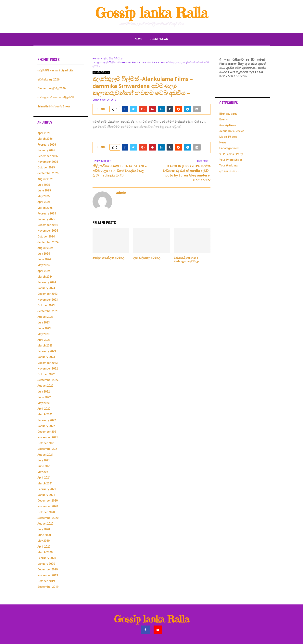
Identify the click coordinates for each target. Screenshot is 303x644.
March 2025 (45, 208)
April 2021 (44, 478)
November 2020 (48, 506)
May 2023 (44, 334)
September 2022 (48, 380)
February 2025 (47, 213)
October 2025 (46, 167)
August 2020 (45, 524)
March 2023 (45, 346)
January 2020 (46, 564)
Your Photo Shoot (231, 160)
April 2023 (44, 340)
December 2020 (48, 501)
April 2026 (44, 133)
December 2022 (48, 363)
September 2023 (48, 311)
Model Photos (228, 137)
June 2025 (44, 190)
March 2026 (45, 139)
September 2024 (48, 242)
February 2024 (47, 282)
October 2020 (46, 512)
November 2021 (48, 437)
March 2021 (45, 483)
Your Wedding (228, 165)
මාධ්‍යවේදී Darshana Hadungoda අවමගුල (187, 260)
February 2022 (47, 420)
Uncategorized (229, 148)
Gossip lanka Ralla (151, 13)
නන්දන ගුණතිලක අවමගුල (108, 258)
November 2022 (48, 369)
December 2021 (48, 432)
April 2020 (44, 547)
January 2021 (46, 495)
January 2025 (46, 219)
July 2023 (44, 322)
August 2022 (45, 386)
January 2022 (46, 426)
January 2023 (46, 357)
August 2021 (45, 455)
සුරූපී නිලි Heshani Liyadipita (55, 70)
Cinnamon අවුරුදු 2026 (51, 88)
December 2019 (48, 569)
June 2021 (44, 466)
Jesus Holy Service (232, 131)
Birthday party (228, 114)
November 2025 (48, 162)
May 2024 (44, 265)
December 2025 (48, 156)
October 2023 (46, 305)
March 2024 (45, 277)
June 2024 (44, 259)
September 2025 (48, 173)
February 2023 (47, 351)
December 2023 (48, 294)
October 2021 (46, 443)
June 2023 (44, 328)
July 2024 (44, 254)
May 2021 (44, 472)
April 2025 (44, 202)
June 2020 (44, 535)
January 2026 (46, 150)
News (139, 39)
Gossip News (159, 39)
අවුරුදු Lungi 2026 (48, 79)
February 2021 (47, 489)
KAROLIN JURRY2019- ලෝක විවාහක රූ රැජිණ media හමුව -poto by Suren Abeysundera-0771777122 (187, 173)
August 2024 (45, 248)
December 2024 (48, 225)
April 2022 (44, 409)
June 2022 (44, 397)
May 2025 (44, 196)
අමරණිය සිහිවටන (101, 72)
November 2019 (48, 575)
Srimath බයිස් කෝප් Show (54, 106)
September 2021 (48, 449)
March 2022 (45, 414)
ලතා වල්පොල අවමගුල (147, 258)
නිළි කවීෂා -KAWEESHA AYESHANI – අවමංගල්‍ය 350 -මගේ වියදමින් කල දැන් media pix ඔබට (120, 171)
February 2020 (47, 558)
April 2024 (44, 271)
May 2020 (44, 541)
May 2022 (44, 403)
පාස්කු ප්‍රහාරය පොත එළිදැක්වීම (56, 97)
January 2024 (46, 288)
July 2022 (44, 392)
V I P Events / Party (231, 154)
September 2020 (48, 518)
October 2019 (46, 581)
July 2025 (44, 185)
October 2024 (46, 237)
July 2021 (44, 460)
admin (121, 193)
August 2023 (45, 317)
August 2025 (45, 179)
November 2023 (48, 300)
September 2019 (48, 587)
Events (224, 119)
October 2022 (46, 374)
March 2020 (45, 552)
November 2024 (48, 231)
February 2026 (47, 145)
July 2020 (44, 529)
